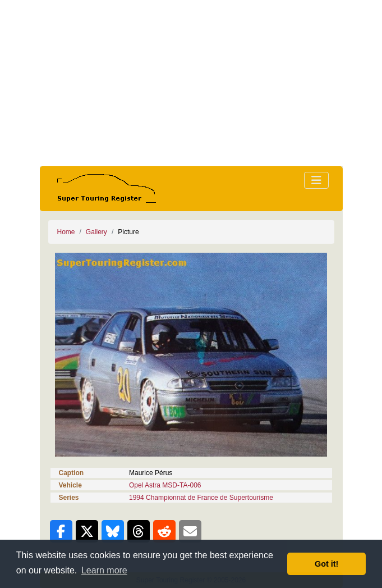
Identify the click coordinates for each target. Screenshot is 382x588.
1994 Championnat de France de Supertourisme (201, 498)
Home (66, 232)
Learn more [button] (104, 570)
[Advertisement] (191, 83)
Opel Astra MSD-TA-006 (165, 485)
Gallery (96, 232)
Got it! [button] (326, 564)
